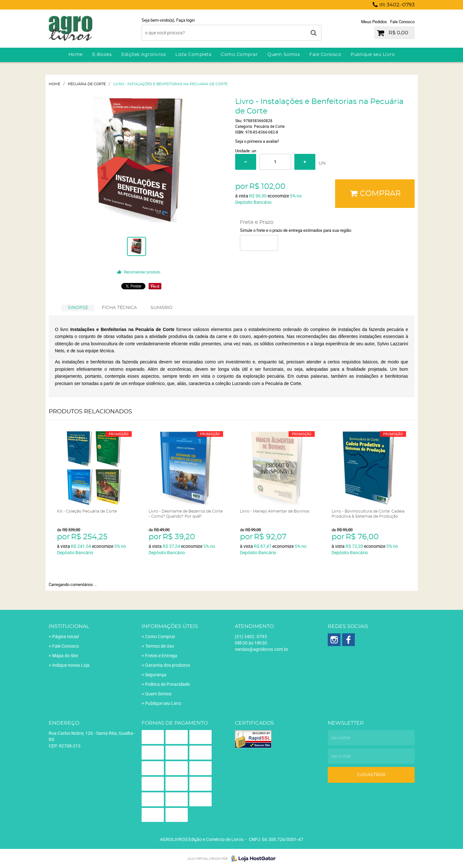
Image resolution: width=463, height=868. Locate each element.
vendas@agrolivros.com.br (262, 649)
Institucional (69, 626)
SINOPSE (78, 308)
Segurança (156, 675)
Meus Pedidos (374, 22)
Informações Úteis (170, 626)
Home (76, 55)
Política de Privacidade (167, 684)
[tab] (78, 308)
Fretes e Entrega (161, 655)
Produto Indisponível (277, 468)
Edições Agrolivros (144, 55)
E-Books (102, 55)
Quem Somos (284, 55)
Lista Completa (193, 55)
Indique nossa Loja (71, 665)
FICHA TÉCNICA (119, 308)
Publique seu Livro (373, 55)
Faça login (186, 20)
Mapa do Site (65, 655)
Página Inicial (65, 636)
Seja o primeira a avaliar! (257, 141)
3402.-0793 (397, 5)
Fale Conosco (402, 22)
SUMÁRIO (161, 308)
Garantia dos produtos (168, 665)
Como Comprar (239, 55)
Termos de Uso (160, 646)
